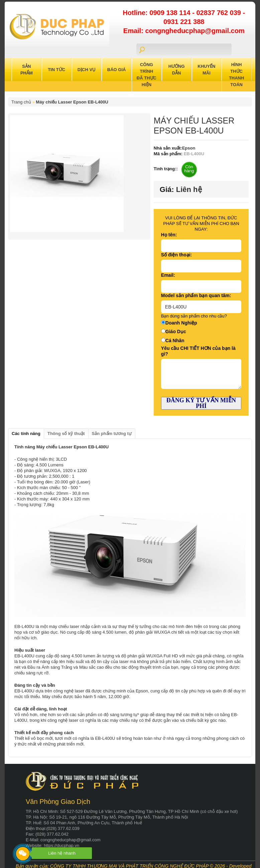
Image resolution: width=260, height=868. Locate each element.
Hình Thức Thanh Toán (237, 75)
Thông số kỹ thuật (66, 433)
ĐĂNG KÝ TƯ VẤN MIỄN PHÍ (201, 403)
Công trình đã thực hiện (147, 75)
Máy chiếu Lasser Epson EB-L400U (72, 102)
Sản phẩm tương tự (112, 433)
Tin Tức (56, 70)
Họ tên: (169, 235)
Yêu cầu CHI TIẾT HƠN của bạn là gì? (198, 351)
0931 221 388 (184, 22)
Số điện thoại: (176, 255)
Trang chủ (21, 102)
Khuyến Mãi (206, 70)
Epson (189, 148)
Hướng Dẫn (177, 70)
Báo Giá (117, 70)
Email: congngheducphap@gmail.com (184, 31)
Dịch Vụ (87, 70)
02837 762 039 (219, 13)
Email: (168, 275)
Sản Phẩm (27, 70)
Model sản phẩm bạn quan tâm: (196, 295)
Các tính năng (26, 433)
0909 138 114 (171, 13)
